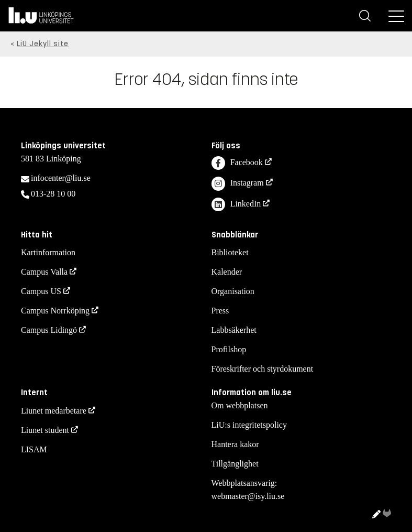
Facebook (237, 163)
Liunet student (45, 430)
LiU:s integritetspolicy (249, 425)
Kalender (227, 272)
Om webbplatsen (240, 405)
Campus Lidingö (49, 330)
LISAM (34, 449)
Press (220, 311)
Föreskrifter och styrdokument (263, 369)
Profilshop (229, 349)
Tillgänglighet (235, 464)
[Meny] (396, 16)
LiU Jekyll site (43, 44)
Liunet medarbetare (54, 411)
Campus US (41, 291)
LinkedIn (236, 205)
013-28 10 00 (53, 194)
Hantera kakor (235, 444)
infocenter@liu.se (61, 178)
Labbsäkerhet (234, 330)
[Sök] (365, 16)
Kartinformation (48, 252)
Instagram (238, 184)
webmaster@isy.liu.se (248, 496)
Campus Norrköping (55, 311)
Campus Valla (44, 272)
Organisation (233, 291)
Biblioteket (230, 252)
